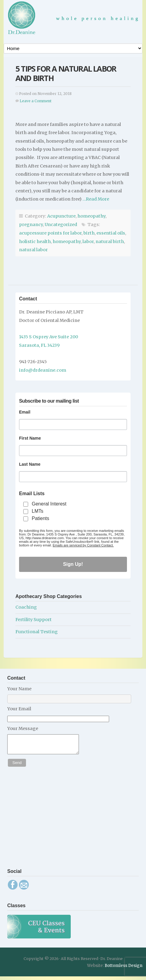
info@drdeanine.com (43, 370)
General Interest (49, 504)
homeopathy (91, 216)
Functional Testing (37, 632)
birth (89, 233)
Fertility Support (34, 620)
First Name (30, 438)
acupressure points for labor (50, 233)
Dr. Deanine (75, 20)
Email (25, 412)
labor (88, 242)
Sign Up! (73, 564)
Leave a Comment (36, 101)
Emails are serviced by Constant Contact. (83, 545)
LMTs (37, 511)
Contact (28, 299)
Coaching (26, 607)
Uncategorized (61, 225)
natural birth (110, 242)
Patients (41, 518)
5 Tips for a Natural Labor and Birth (66, 73)
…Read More (95, 199)
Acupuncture (61, 216)
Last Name (30, 464)
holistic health (35, 242)
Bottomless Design (123, 969)
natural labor (33, 250)
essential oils (111, 233)
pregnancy (31, 225)
